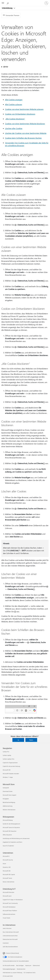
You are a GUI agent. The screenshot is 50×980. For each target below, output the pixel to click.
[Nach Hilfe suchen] (8, 3)
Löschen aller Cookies (14, 128)
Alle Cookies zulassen (14, 104)
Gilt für (6, 67)
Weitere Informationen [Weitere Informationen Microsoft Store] (9, 810)
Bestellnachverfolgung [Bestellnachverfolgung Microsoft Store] (9, 802)
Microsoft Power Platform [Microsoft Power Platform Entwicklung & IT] (10, 911)
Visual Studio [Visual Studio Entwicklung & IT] (6, 918)
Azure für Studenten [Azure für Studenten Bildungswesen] (8, 846)
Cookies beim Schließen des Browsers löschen (23, 138)
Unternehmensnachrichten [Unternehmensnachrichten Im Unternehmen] (10, 936)
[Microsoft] (25, 2)
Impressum (28, 965)
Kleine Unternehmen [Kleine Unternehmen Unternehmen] (9, 882)
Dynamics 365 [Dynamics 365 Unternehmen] (7, 867)
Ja (18, 740)
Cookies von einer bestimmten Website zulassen (24, 109)
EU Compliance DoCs (30, 973)
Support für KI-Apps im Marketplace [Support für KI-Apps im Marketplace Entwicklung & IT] (13, 900)
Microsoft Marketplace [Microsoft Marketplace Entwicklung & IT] (9, 907)
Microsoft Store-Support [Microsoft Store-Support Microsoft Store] (9, 795)
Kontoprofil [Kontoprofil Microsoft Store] (6, 788)
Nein (31, 740)
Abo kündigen (20, 965)
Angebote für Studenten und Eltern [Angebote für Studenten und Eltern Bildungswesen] (12, 842)
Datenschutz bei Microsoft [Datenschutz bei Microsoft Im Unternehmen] (10, 939)
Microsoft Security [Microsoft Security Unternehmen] (8, 860)
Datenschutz (36, 965)
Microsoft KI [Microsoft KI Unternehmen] (6, 856)
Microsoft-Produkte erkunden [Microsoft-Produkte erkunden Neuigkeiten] (11, 774)
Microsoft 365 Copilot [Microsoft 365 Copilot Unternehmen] (9, 874)
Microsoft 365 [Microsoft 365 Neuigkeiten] (7, 770)
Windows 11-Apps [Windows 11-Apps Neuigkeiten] (8, 777)
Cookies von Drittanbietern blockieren (20, 114)
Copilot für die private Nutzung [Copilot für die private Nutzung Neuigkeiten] (11, 766)
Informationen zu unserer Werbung (12, 973)
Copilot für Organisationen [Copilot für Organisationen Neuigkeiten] (10, 763)
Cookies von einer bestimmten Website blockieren (25, 124)
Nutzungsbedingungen (9, 969)
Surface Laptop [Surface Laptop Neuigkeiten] (7, 755)
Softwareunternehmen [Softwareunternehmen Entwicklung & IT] (9, 914)
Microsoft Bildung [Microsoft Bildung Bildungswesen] (8, 820)
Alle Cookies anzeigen (14, 100)
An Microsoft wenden (9, 965)
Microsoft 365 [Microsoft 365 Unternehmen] (7, 871)
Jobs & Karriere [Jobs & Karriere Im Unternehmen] (7, 928)
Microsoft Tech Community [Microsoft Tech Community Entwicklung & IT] (10, 903)
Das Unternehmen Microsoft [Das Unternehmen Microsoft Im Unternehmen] (11, 932)
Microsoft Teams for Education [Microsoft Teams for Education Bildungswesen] (11, 827)
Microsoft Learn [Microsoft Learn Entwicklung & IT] (7, 896)
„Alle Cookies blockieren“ (15, 119)
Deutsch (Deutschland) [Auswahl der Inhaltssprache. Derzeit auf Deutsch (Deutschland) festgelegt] (13, 953)
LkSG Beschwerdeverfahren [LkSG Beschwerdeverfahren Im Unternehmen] (10, 947)
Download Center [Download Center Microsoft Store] (8, 791)
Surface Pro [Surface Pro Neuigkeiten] (6, 752)
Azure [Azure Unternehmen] (4, 864)
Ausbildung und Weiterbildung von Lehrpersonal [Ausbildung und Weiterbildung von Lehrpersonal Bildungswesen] (16, 838)
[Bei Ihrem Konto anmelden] (46, 3)
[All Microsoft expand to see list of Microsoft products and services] (3, 3)
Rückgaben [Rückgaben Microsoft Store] (6, 799)
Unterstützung (7, 8)
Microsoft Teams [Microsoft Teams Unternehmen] (7, 878)
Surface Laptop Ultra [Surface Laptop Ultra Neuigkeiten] (9, 759)
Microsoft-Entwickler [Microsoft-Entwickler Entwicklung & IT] (9, 892)
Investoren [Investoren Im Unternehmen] (6, 943)
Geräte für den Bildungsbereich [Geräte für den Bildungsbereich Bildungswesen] (11, 824)
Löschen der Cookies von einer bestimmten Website (26, 133)
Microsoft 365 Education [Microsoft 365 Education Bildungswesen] (10, 831)
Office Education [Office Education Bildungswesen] (7, 835)
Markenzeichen (21, 969)
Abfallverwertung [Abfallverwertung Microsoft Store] (8, 806)
